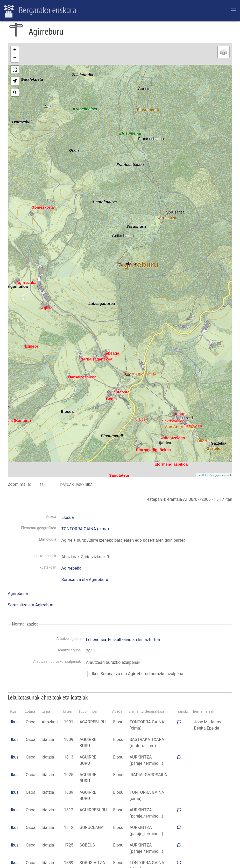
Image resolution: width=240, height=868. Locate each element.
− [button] (15, 58)
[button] (15, 81)
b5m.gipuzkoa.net (220, 475)
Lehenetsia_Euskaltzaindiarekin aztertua (123, 640)
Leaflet (202, 475)
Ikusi (15, 722)
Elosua (68, 517)
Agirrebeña (72, 568)
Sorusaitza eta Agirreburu (85, 580)
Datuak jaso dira (76, 485)
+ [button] (15, 50)
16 (42, 485)
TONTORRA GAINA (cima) (85, 529)
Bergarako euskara (40, 11)
